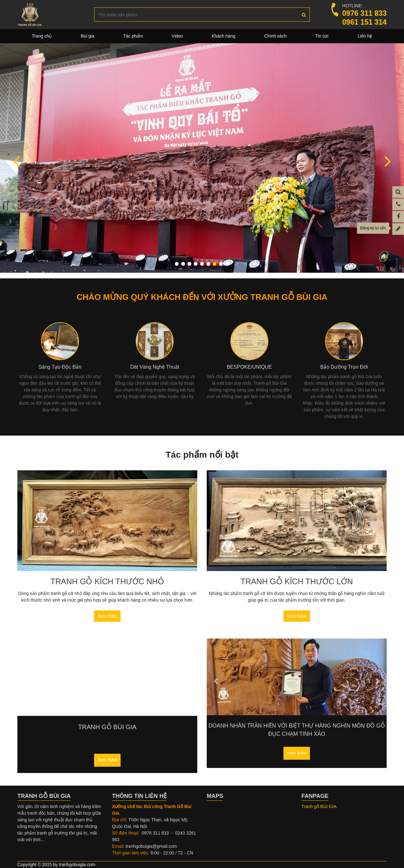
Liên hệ (365, 36)
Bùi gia (88, 36)
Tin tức (322, 36)
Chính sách (275, 36)
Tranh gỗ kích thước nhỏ (107, 581)
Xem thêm (107, 616)
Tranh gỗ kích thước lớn (297, 581)
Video (177, 36)
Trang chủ (42, 36)
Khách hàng (224, 36)
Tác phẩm (133, 36)
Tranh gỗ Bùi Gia (107, 727)
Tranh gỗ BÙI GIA (319, 806)
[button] (16, 161)
